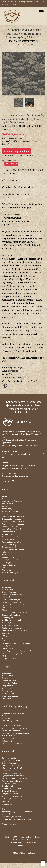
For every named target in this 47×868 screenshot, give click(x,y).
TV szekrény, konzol (10, 570)
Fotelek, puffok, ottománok (13, 524)
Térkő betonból (8, 739)
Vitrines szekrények (10, 573)
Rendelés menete (23, 846)
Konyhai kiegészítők (10, 625)
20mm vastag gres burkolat (13, 713)
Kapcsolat (39, 837)
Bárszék (5, 506)
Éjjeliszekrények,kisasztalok (13, 516)
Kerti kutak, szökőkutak (11, 620)
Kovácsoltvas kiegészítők (12, 628)
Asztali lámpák (8, 676)
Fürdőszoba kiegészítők (11, 602)
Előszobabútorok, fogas (11, 519)
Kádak (4, 610)
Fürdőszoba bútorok (10, 527)
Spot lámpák (7, 699)
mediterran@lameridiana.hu (16, 476)
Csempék (5, 723)
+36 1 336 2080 (11, 164)
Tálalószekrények (9, 565)
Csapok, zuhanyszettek (11, 760)
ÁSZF (15, 837)
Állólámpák (6, 673)
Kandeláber (6, 688)
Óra (3, 641)
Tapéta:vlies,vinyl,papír (11, 648)
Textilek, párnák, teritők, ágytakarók (16, 651)
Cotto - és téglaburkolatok (12, 721)
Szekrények (6, 562)
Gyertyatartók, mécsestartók (13, 605)
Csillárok (5, 678)
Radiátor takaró (8, 557)
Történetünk (31, 843)
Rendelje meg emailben (16, 151)
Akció (6, 837)
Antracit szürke (15, 378)
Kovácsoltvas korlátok (11, 731)
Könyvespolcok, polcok (11, 545)
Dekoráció (13, 371)
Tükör (4, 568)
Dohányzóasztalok (9, 514)
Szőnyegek (6, 646)
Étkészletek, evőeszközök (12, 595)
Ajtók (4, 499)
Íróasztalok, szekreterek (12, 529)
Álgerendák (6, 587)
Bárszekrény (7, 509)
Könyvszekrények (9, 547)
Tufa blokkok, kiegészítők (12, 654)
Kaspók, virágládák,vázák (12, 615)
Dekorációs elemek (9, 592)
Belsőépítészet (16, 843)
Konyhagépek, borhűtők (12, 542)
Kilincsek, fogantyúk (10, 623)
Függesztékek (7, 686)
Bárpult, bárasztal (9, 504)
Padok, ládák (7, 552)
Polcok (4, 555)
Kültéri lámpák (8, 693)
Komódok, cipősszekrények (13, 537)
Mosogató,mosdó (9, 636)
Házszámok (6, 607)
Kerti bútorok (7, 534)
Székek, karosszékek (10, 560)
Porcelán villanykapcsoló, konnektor (17, 643)
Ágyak (4, 496)
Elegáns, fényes (16, 367)
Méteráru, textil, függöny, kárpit (15, 630)
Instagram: (8, 481)
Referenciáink (33, 840)
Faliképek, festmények (11, 600)
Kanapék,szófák (8, 532)
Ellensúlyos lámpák (10, 681)
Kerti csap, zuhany (9, 784)
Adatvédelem (26, 837)
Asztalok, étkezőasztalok (12, 501)
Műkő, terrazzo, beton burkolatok (15, 733)
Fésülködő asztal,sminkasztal (14, 522)
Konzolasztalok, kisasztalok (13, 550)
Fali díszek (6, 597)
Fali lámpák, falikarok (11, 683)
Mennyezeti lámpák (10, 696)
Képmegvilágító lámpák (11, 691)
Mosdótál (5, 633)
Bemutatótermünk (16, 840)
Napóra (5, 638)
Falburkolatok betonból (11, 726)
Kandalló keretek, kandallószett (15, 613)
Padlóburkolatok (9, 736)
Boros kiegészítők (9, 590)
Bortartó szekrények (10, 511)
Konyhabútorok (8, 539)
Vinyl (12, 374)
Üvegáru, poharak (9, 659)
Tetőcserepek (7, 741)
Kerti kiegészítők (9, 618)
